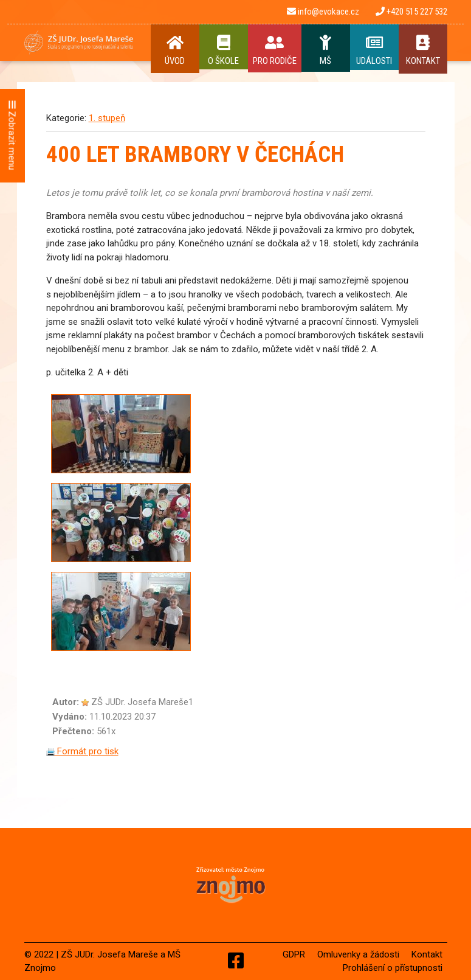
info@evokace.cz (323, 12)
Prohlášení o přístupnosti (393, 968)
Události (374, 50)
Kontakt (423, 50)
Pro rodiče (275, 50)
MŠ (326, 50)
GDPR (294, 954)
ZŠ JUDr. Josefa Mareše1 (142, 702)
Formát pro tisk (82, 751)
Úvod (175, 50)
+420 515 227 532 (411, 12)
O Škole (224, 50)
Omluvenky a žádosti (358, 954)
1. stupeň (107, 118)
